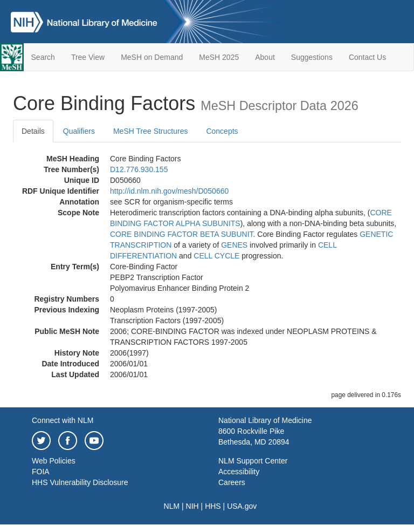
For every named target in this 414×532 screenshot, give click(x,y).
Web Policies (54, 461)
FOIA (41, 472)
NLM (172, 506)
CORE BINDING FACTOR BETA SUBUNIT (182, 234)
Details (33, 131)
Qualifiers (79, 131)
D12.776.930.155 (139, 169)
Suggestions (312, 57)
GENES (234, 245)
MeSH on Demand (152, 57)
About (265, 57)
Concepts (222, 131)
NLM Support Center (253, 461)
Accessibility (239, 472)
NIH (192, 506)
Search (43, 57)
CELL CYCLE (216, 256)
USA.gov (242, 506)
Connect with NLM (63, 420)
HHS (213, 506)
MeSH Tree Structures (151, 131)
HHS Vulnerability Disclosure (80, 482)
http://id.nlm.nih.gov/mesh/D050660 (169, 191)
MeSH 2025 (219, 57)
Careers (232, 482)
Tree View (88, 57)
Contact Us (367, 57)
